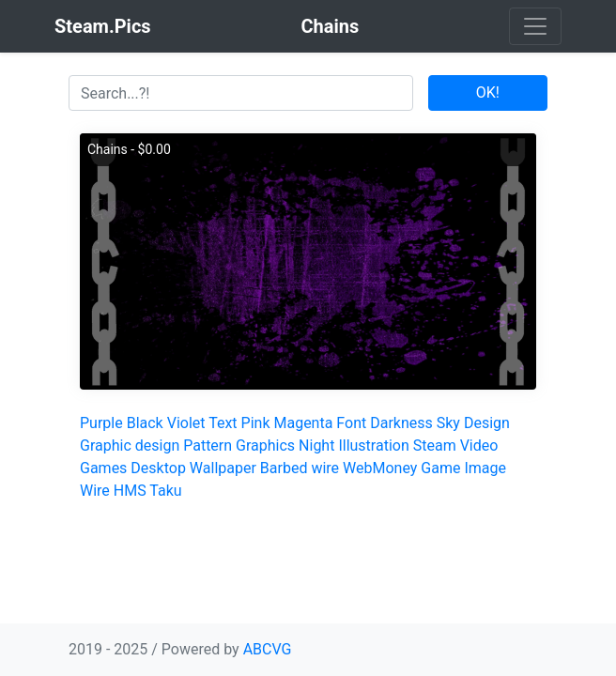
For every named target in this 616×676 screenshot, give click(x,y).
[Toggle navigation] (535, 26)
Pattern (208, 446)
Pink (256, 423)
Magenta (303, 423)
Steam (435, 446)
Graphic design (130, 446)
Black (145, 423)
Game (440, 468)
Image (485, 468)
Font (351, 423)
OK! (488, 92)
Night (316, 446)
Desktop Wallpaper (193, 468)
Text (223, 423)
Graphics (265, 446)
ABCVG (268, 649)
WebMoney (380, 468)
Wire (95, 491)
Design (487, 423)
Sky (448, 423)
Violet (186, 423)
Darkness (401, 423)
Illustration (373, 446)
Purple (101, 423)
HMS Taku (148, 491)
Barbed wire (300, 468)
